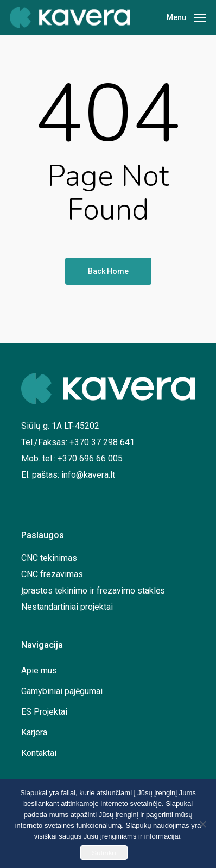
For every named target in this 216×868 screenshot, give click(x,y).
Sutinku (104, 853)
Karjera (34, 732)
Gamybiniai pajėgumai (62, 691)
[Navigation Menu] (186, 17)
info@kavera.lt (88, 475)
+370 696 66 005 (90, 458)
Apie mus (39, 670)
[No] (202, 824)
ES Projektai (44, 712)
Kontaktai (39, 753)
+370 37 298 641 (102, 442)
